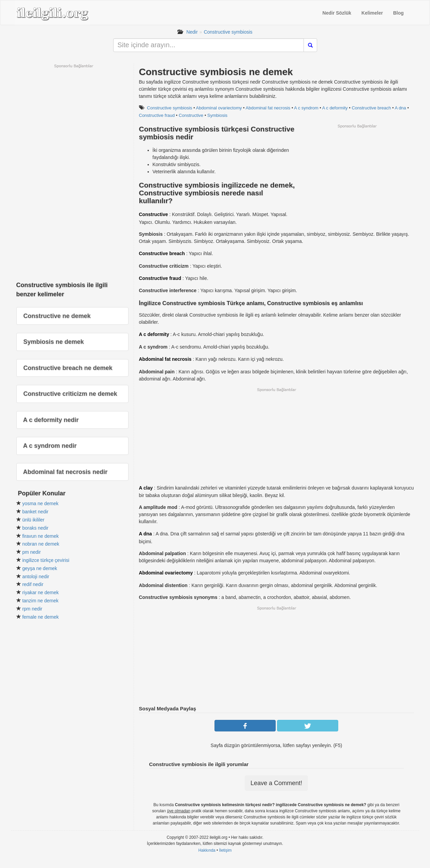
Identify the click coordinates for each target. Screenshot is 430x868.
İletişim (226, 850)
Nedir (192, 32)
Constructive (191, 115)
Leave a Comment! (276, 783)
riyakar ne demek (40, 592)
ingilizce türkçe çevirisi (46, 560)
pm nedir (31, 552)
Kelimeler (372, 13)
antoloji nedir (36, 577)
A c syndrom (306, 108)
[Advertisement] (357, 176)
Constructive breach (372, 108)
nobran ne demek (41, 544)
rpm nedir (32, 609)
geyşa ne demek (40, 568)
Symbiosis (217, 115)
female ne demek (40, 617)
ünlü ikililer (33, 520)
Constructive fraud (157, 115)
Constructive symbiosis (228, 32)
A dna (400, 108)
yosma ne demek (40, 503)
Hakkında (207, 850)
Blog (398, 13)
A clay (146, 488)
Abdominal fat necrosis (268, 108)
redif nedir (33, 584)
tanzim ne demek (40, 601)
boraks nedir (35, 528)
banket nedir (35, 512)
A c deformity (335, 108)
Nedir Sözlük (337, 13)
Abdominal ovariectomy (219, 108)
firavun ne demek (40, 536)
